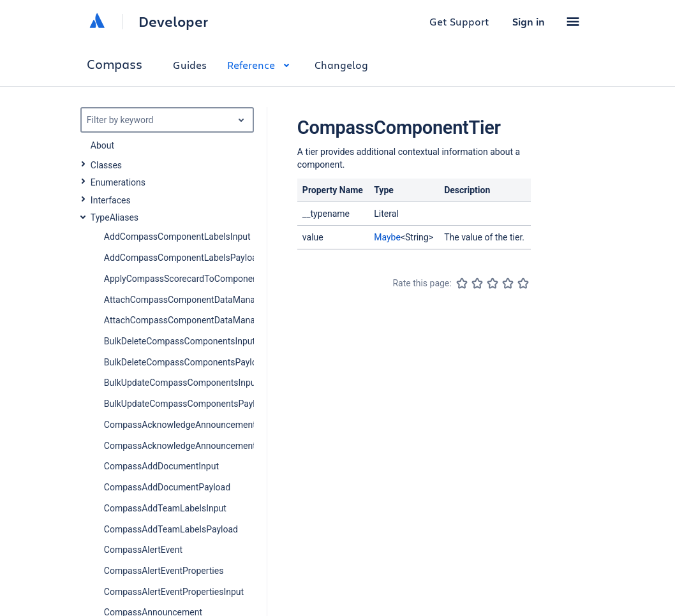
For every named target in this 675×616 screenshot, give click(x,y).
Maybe (387, 237)
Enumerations (118, 182)
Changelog (341, 65)
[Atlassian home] (97, 22)
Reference (261, 65)
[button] (573, 22)
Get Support (459, 21)
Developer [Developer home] (173, 22)
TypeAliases (115, 217)
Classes (106, 165)
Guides (190, 65)
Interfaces (111, 200)
